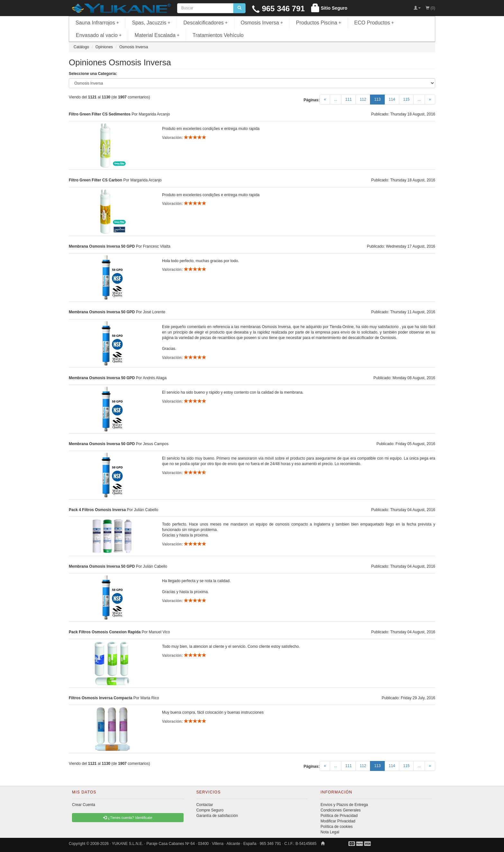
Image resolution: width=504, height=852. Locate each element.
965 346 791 (278, 9)
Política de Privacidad (339, 816)
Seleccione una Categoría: (93, 74)
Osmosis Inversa (262, 23)
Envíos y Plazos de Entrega (344, 805)
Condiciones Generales (341, 810)
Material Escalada (157, 35)
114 (392, 99)
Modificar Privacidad (338, 821)
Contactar (205, 805)
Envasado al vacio (99, 35)
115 (406, 99)
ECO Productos (374, 23)
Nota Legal (330, 832)
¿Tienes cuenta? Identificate (128, 818)
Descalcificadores (205, 23)
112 (363, 99)
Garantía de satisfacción (217, 816)
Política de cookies (337, 827)
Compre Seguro (210, 810)
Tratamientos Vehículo (218, 35)
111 (348, 99)
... (336, 99)
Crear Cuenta (84, 805)
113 (379, 99)
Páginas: (311, 100)
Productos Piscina (319, 23)
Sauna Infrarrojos (97, 23)
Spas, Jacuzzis (151, 23)
